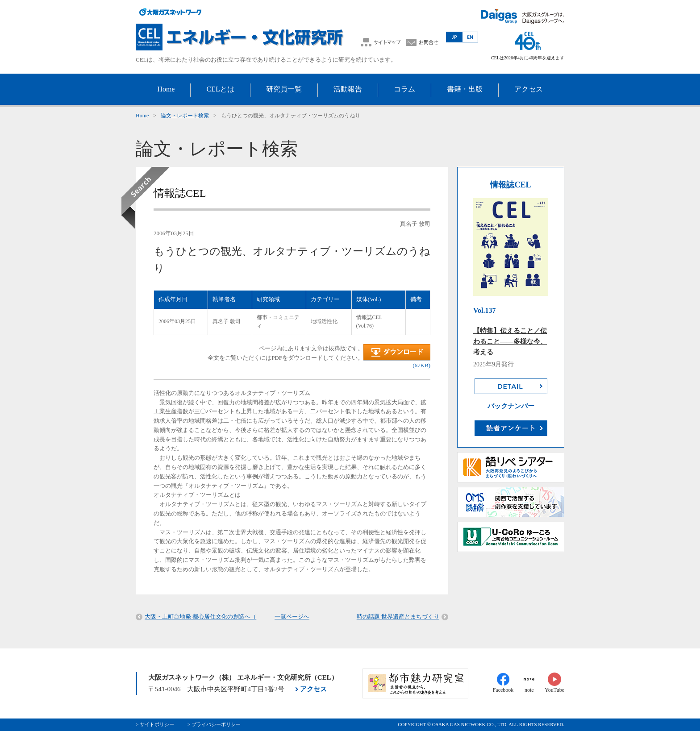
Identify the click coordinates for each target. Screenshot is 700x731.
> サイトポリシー (155, 724)
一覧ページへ (292, 617)
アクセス (313, 689)
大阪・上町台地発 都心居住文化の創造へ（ (200, 617)
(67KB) (421, 365)
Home (142, 116)
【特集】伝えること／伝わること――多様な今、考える (510, 341)
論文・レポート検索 (185, 116)
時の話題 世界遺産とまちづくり (398, 617)
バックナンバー (511, 406)
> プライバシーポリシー (214, 724)
